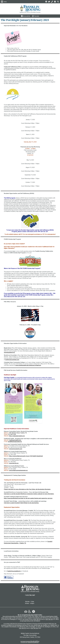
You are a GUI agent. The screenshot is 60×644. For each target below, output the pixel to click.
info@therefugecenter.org (15, 442)
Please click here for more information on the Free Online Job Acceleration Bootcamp (27, 489)
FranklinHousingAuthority (14, 571)
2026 (23, 633)
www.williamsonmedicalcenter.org (18, 470)
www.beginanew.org (9, 352)
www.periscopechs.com (16, 449)
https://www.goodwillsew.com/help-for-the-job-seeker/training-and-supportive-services (28, 498)
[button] (58, 2)
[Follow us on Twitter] (49, 2)
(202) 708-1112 (37, 619)
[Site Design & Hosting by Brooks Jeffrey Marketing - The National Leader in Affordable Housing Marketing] (30, 642)
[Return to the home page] (30, 589)
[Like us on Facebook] (46, 2)
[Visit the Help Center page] (55, 2)
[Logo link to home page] (30, 9)
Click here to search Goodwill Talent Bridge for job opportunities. (21, 503)
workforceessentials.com (12, 360)
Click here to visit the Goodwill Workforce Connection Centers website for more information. (29, 494)
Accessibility (33, 635)
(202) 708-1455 (49, 619)
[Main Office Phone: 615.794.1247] (52, 2)
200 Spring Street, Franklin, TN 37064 (30, 637)
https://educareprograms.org (17, 436)
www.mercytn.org (14, 463)
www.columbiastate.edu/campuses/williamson (28, 365)
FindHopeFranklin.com (15, 440)
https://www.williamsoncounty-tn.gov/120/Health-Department (26, 456)
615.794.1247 (31, 595)
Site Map (26, 635)
